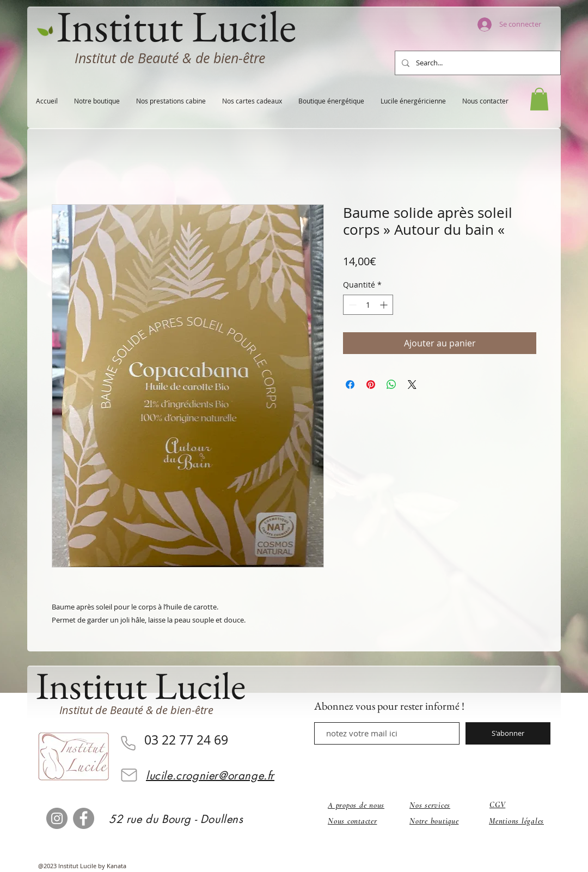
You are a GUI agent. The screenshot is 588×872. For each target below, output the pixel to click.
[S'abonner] (508, 733)
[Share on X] (412, 385)
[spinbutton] (368, 305)
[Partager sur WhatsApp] (391, 385)
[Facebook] (84, 818)
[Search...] (477, 63)
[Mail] (129, 775)
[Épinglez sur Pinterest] (371, 385)
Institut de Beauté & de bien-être (170, 58)
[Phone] (128, 743)
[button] (539, 99)
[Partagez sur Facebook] (350, 385)
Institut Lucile (141, 685)
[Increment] (385, 305)
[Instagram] (57, 818)
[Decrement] (351, 305)
